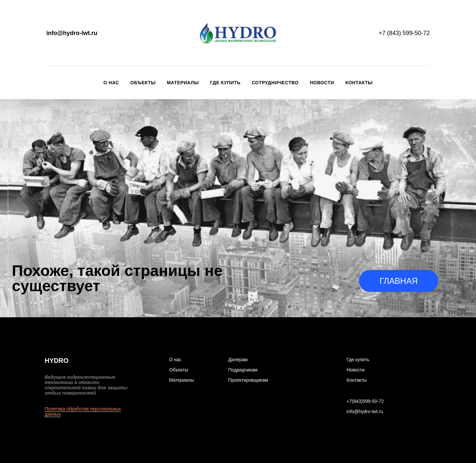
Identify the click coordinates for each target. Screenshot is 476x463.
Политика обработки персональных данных (83, 411)
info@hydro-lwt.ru (72, 33)
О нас (111, 83)
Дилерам (238, 360)
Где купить (225, 83)
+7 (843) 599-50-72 (404, 33)
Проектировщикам (248, 380)
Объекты (143, 83)
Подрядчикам (243, 370)
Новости (322, 83)
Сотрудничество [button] (275, 83)
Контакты (359, 83)
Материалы (183, 83)
